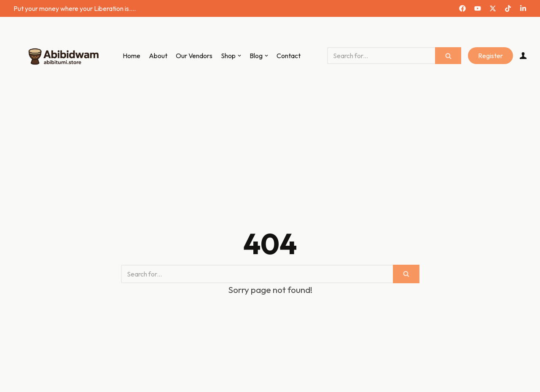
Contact (289, 56)
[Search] (381, 56)
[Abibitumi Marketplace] (62, 56)
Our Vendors (194, 56)
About (158, 56)
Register (490, 56)
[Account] (523, 56)
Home (132, 56)
